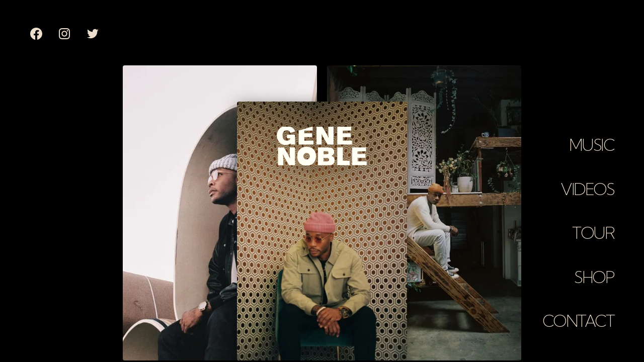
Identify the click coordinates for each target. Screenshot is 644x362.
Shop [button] (594, 277)
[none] (36, 34)
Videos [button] (587, 189)
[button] (591, 140)
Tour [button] (593, 233)
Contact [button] (578, 321)
